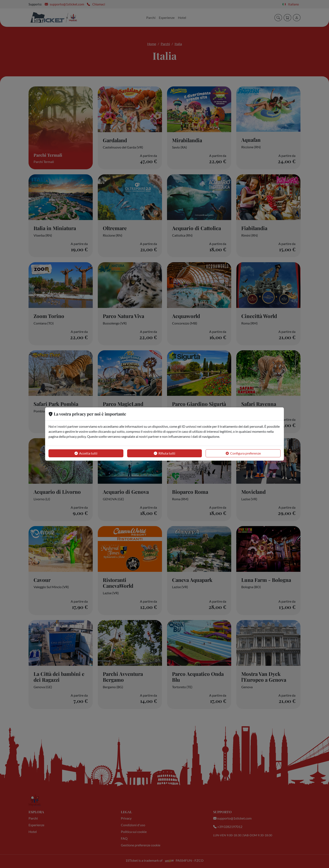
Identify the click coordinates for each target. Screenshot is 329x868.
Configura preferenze (243, 453)
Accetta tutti (86, 453)
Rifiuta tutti (164, 453)
